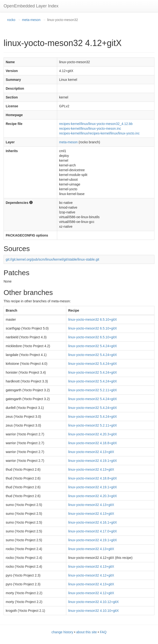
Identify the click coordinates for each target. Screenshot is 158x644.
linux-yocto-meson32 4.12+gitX (91, 575)
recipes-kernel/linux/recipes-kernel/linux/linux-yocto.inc (99, 133)
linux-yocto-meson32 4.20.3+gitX (92, 434)
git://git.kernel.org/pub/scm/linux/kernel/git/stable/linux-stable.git (52, 259)
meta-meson (31, 20)
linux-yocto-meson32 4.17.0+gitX (92, 531)
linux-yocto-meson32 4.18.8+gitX (92, 443)
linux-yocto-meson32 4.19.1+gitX (92, 461)
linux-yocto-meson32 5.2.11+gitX (92, 390)
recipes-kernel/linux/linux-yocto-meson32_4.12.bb (96, 124)
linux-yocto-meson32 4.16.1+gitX (92, 522)
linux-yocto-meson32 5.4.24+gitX (92, 346)
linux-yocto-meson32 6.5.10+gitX (92, 319)
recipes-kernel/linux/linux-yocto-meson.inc (90, 129)
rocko (11, 20)
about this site (87, 632)
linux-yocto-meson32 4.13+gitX (91, 452)
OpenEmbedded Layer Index (31, 6)
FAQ (103, 632)
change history (62, 632)
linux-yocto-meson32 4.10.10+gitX (93, 611)
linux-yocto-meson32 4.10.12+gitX (93, 602)
